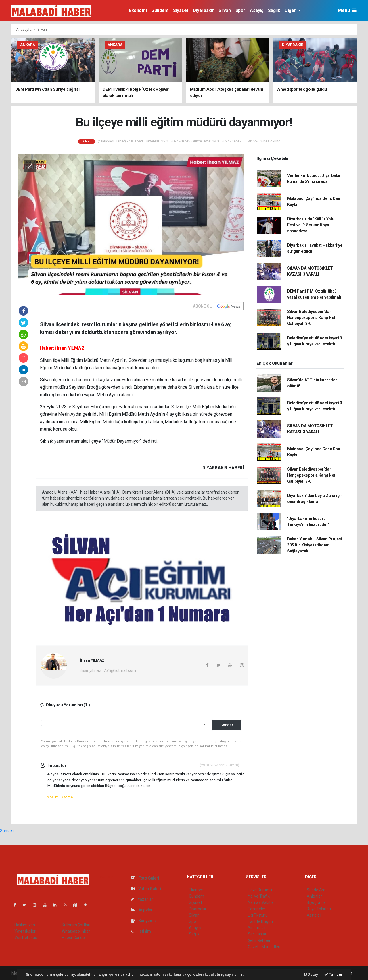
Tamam (333, 974)
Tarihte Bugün (260, 921)
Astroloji (314, 915)
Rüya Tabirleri (319, 909)
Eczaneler (257, 909)
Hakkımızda (25, 925)
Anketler (314, 896)
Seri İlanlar (257, 934)
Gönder (227, 725)
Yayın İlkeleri (25, 931)
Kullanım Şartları (76, 925)
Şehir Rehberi (260, 940)
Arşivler (142, 910)
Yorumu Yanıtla (60, 797)
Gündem (160, 10)
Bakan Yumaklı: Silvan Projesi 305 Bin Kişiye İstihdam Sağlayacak (315, 545)
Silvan (225, 10)
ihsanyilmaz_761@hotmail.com (108, 670)
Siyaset (181, 10)
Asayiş (257, 10)
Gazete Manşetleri (264, 947)
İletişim (141, 931)
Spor (240, 10)
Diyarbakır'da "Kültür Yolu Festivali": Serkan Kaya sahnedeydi (311, 225)
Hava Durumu (260, 890)
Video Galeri (146, 889)
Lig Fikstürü (258, 915)
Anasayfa (24, 29)
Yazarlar (142, 899)
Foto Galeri (145, 878)
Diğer (291, 10)
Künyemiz (144, 921)
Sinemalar (257, 928)
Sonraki (7, 831)
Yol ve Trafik (259, 896)
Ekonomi (138, 10)
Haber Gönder (74, 938)
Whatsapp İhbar (76, 931)
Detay (311, 974)
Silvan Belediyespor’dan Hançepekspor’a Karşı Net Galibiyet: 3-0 (311, 318)
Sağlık (274, 10)
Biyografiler (317, 902)
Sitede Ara (316, 890)
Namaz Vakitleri (262, 902)
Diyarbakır (203, 10)
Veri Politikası (26, 938)
